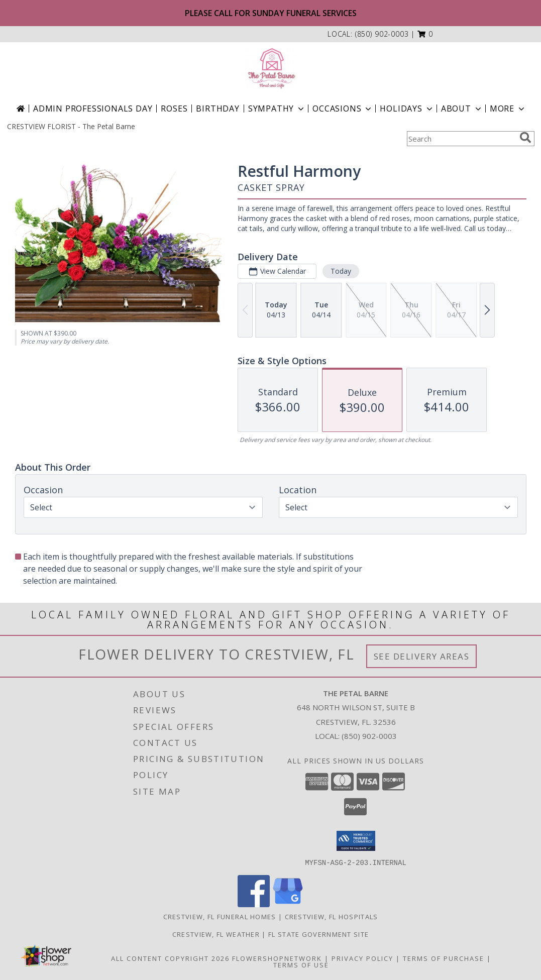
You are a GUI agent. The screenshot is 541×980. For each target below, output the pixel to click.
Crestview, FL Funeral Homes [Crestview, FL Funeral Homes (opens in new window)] (220, 916)
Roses (174, 108)
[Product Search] (461, 139)
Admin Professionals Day (93, 108)
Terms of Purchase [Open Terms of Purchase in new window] (444, 958)
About (462, 108)
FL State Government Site (318, 934)
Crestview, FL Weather (216, 934)
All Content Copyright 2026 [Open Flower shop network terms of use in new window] (170, 958)
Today (340, 271)
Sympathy (277, 108)
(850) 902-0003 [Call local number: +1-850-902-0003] (382, 34)
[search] (525, 138)
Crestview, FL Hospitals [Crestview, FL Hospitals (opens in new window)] (332, 916)
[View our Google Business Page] (288, 904)
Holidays (407, 108)
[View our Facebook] (254, 904)
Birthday (218, 108)
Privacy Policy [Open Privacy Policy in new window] (362, 958)
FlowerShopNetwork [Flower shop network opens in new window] (277, 958)
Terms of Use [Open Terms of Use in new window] (301, 964)
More (508, 108)
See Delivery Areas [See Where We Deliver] (422, 656)
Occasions (343, 108)
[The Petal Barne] (271, 69)
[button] (425, 34)
